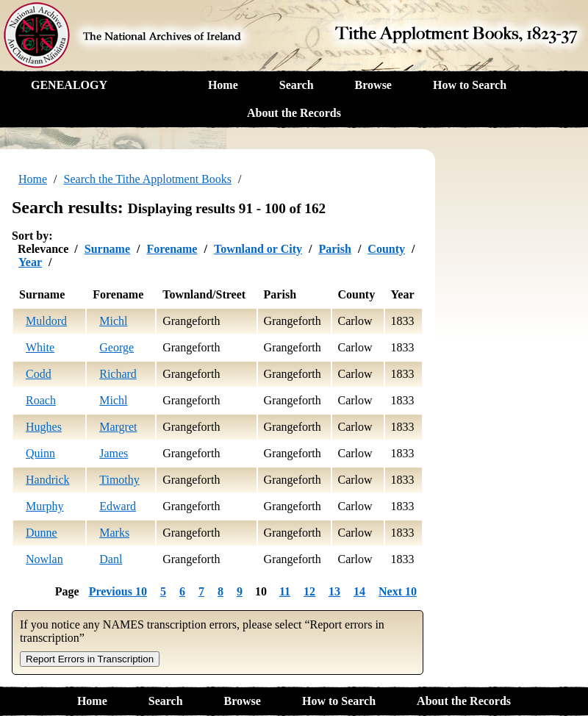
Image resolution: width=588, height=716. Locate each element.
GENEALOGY (69, 85)
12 (309, 591)
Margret (118, 427)
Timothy (119, 480)
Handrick (48, 480)
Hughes (44, 427)
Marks (114, 533)
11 (285, 591)
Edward (118, 506)
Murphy (45, 506)
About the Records (294, 113)
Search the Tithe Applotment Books (148, 179)
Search (297, 85)
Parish (334, 249)
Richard (118, 374)
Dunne (42, 533)
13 (334, 591)
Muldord (46, 321)
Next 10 (398, 591)
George (116, 347)
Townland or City (258, 249)
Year (30, 262)
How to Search (470, 85)
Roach (41, 400)
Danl (111, 559)
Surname (107, 249)
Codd (39, 374)
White (40, 347)
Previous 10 (118, 591)
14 (359, 591)
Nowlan (44, 559)
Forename (172, 249)
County (386, 249)
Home (223, 85)
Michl (113, 321)
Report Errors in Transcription (90, 659)
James (114, 453)
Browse (373, 85)
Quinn (40, 453)
